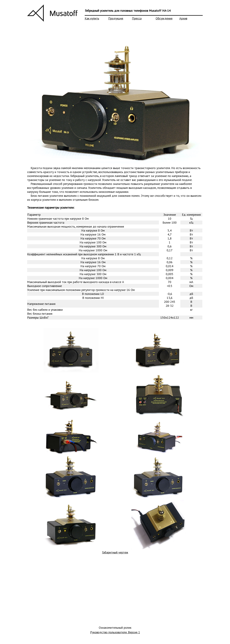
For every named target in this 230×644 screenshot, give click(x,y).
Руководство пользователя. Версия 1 (115, 632)
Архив (183, 18)
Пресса (137, 18)
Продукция (116, 18)
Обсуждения (164, 18)
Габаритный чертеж (115, 552)
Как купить (92, 18)
